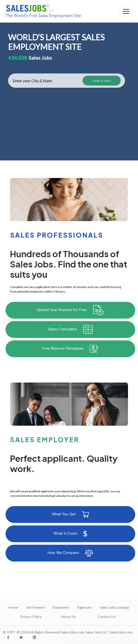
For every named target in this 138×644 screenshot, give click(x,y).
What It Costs (71, 534)
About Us (69, 617)
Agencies (84, 607)
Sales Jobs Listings (115, 607)
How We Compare (71, 553)
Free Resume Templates (71, 349)
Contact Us (107, 617)
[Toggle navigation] (126, 11)
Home (13, 607)
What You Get (70, 515)
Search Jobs (102, 81)
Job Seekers (36, 607)
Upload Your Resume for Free (71, 310)
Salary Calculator (70, 330)
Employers (61, 607)
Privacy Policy (31, 617)
